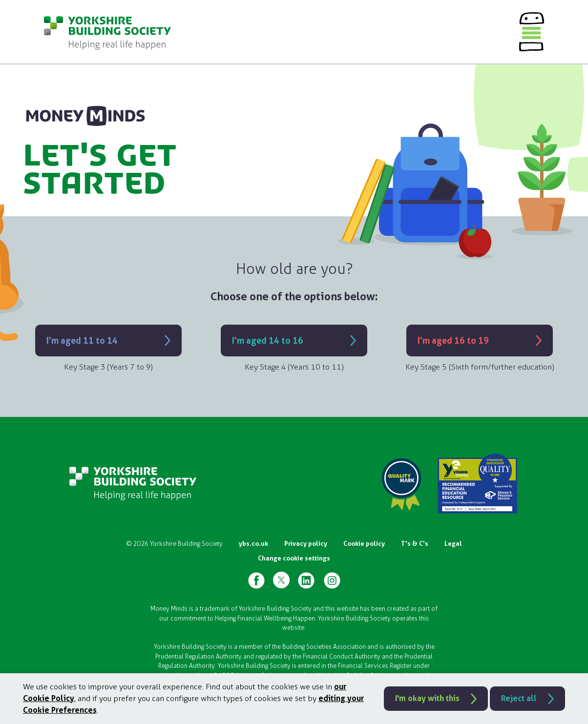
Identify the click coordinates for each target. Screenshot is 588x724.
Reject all (519, 698)
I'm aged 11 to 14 (82, 341)
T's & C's (415, 544)
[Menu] (532, 32)
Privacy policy (306, 544)
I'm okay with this (427, 698)
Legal (453, 544)
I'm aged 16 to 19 (453, 341)
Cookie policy (364, 544)
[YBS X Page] (281, 580)
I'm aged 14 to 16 (268, 341)
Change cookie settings (294, 558)
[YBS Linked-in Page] (306, 580)
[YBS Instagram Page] (332, 580)
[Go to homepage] (107, 32)
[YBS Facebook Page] (256, 580)
